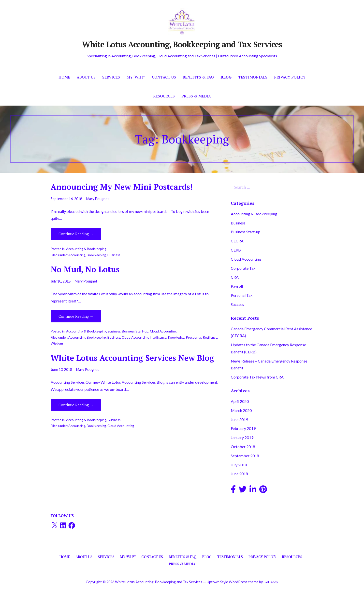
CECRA (237, 241)
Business (114, 255)
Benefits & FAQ (198, 77)
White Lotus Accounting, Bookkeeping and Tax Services (182, 44)
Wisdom (57, 343)
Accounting (77, 255)
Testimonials (253, 77)
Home (64, 77)
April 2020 (240, 401)
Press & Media (196, 96)
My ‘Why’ (136, 77)
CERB (236, 250)
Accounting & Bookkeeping (86, 249)
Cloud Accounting (163, 331)
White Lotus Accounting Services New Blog (132, 358)
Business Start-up (135, 331)
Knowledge (176, 337)
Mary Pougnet (98, 199)
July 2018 (239, 465)
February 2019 (243, 428)
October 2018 (243, 447)
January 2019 (242, 437)
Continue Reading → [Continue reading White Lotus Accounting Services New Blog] (76, 405)
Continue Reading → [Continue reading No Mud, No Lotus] (76, 316)
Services (111, 77)
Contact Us (164, 77)
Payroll (237, 286)
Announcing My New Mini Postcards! (122, 187)
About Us (86, 77)
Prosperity (194, 337)
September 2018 (245, 456)
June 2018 (239, 474)
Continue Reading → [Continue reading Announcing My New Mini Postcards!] (76, 234)
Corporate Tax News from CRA (257, 377)
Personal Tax (242, 295)
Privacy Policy (290, 77)
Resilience (210, 337)
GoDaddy (271, 582)
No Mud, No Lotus (85, 269)
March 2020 (241, 410)
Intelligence (158, 337)
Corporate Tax (243, 268)
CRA (235, 277)
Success (237, 304)
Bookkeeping (96, 255)
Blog (226, 77)
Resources (164, 96)
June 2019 (239, 419)
